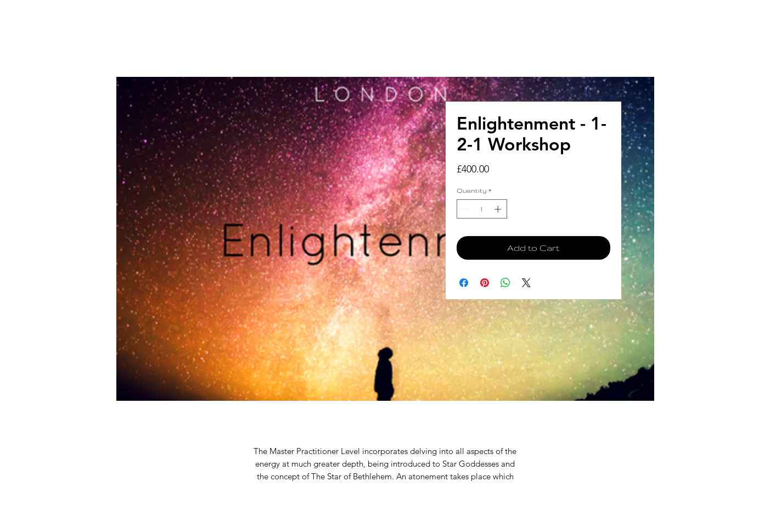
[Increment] (499, 209)
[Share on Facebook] (464, 283)
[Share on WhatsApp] (505, 283)
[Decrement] (465, 209)
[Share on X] (526, 283)
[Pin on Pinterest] (485, 283)
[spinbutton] (482, 209)
